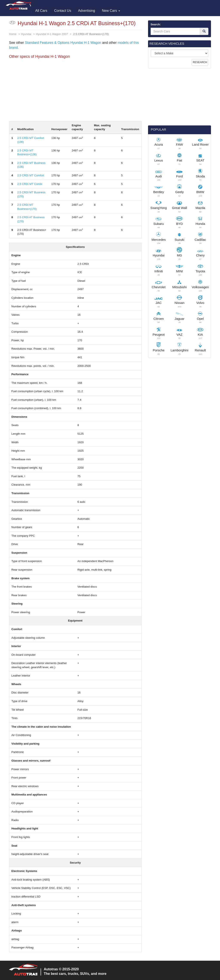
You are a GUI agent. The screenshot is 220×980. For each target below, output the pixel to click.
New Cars (111, 11)
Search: (156, 24)
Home (13, 34)
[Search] (204, 31)
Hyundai (26, 34)
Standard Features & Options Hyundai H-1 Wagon (63, 43)
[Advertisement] (75, 91)
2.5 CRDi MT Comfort (31, 175)
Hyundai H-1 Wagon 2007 (52, 34)
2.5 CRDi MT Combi (30, 184)
